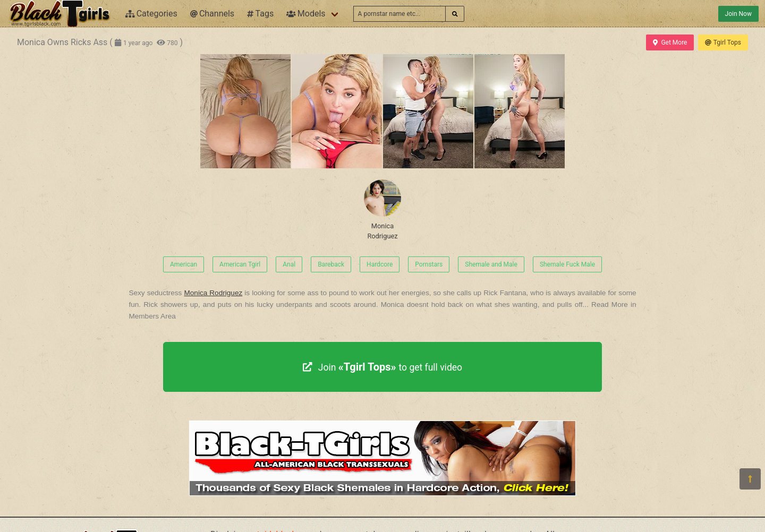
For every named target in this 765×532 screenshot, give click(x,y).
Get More (670, 42)
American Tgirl (240, 264)
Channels (212, 14)
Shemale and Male (491, 264)
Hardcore (380, 264)
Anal (289, 264)
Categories (151, 14)
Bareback (331, 264)
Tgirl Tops (723, 42)
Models (306, 14)
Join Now (738, 14)
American (184, 264)
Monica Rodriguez (382, 210)
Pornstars (429, 264)
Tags (260, 14)
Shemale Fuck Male (567, 264)
